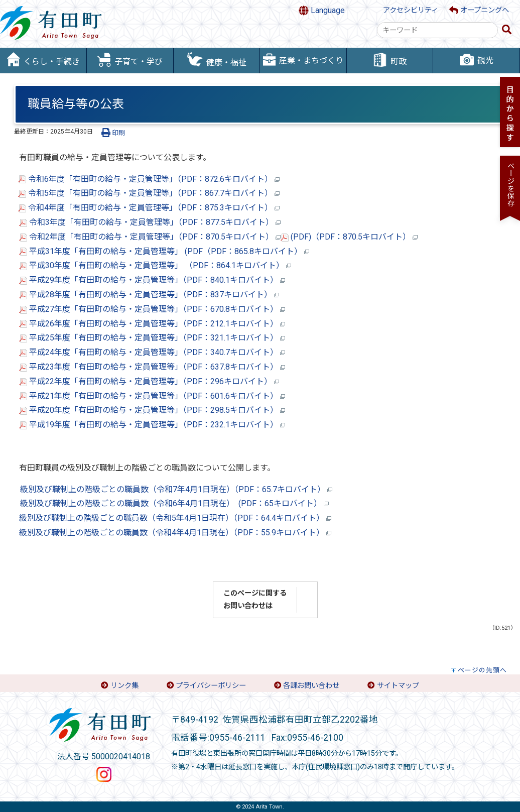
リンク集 (124, 686)
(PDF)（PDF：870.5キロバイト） (349, 237)
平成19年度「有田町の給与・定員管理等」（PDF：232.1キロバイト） (152, 425)
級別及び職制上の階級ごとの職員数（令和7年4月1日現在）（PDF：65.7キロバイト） (176, 489)
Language (322, 11)
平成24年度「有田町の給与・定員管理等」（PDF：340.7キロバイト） (152, 352)
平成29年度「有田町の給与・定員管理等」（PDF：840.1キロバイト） (152, 280)
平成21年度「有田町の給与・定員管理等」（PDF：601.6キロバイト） (152, 396)
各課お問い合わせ (311, 686)
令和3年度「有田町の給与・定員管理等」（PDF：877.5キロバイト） (150, 222)
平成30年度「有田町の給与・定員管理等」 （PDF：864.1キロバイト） (155, 265)
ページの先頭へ (482, 670)
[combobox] (437, 30)
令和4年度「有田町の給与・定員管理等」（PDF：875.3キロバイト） (149, 208)
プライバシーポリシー (211, 686)
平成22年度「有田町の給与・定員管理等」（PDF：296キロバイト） (149, 381)
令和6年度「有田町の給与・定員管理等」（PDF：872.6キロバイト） (149, 179)
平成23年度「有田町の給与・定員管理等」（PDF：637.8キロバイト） (152, 367)
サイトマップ (398, 686)
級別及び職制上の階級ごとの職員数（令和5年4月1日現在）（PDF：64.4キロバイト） (175, 518)
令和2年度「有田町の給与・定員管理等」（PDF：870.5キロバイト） (150, 237)
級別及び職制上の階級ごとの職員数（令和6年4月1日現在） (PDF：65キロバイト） (174, 503)
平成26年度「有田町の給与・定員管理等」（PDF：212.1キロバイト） (152, 324)
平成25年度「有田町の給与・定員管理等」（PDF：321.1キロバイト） (152, 338)
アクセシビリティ (411, 10)
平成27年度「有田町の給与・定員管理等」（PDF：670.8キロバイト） (152, 309)
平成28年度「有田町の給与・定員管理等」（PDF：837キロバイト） (149, 295)
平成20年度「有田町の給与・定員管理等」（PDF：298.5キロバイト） (152, 410)
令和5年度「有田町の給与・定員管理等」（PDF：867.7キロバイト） (153, 193)
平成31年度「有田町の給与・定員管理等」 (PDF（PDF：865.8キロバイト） (164, 251)
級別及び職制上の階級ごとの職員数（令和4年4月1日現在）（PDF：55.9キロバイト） (175, 533)
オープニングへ (479, 10)
